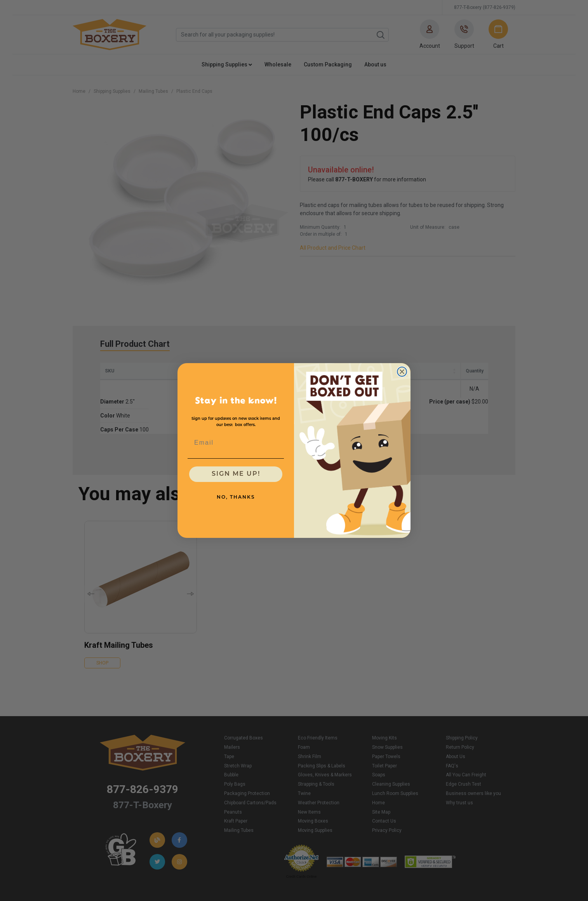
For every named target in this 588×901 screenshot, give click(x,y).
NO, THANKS (236, 497)
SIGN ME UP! (236, 474)
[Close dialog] (402, 372)
